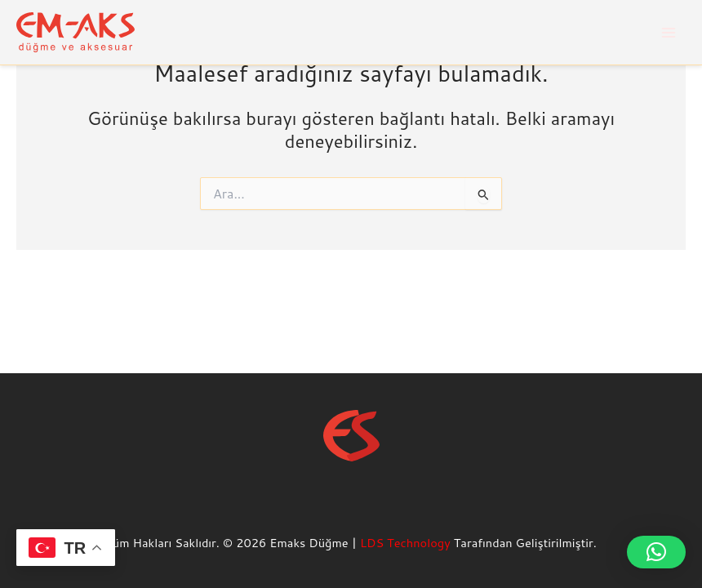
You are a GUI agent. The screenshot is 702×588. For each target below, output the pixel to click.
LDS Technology (405, 543)
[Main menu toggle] (669, 33)
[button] (656, 552)
